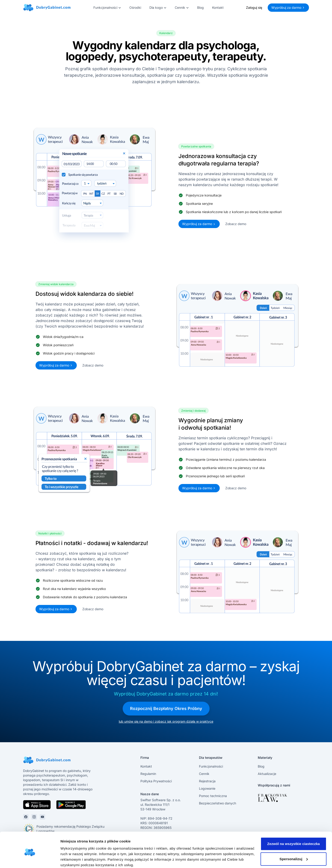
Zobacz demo (236, 224)
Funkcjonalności (211, 766)
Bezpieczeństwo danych (218, 803)
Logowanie (207, 788)
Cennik (204, 774)
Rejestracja (207, 781)
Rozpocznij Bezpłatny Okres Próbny (166, 708)
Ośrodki (135, 7)
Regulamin (148, 774)
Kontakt (218, 7)
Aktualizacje (267, 774)
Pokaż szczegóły (74, 859)
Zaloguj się (254, 7)
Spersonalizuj (294, 840)
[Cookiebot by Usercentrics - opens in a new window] (30, 859)
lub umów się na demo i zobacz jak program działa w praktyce (166, 721)
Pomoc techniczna (213, 796)
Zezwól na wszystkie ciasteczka (293, 825)
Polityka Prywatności (156, 781)
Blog (200, 7)
